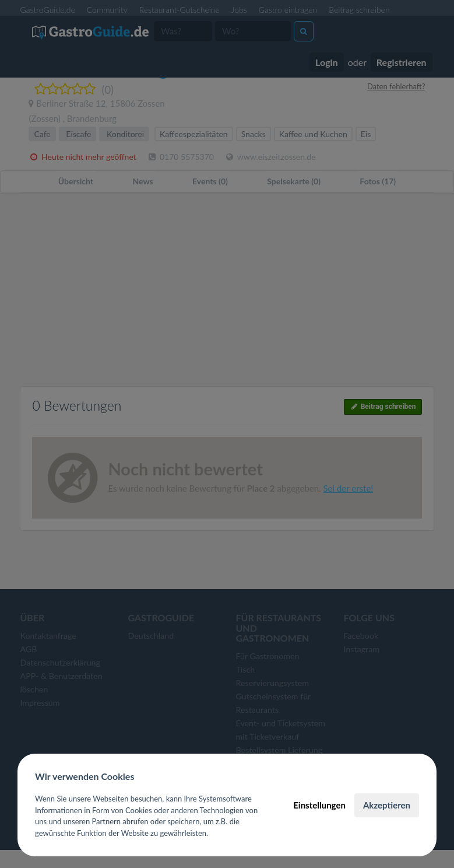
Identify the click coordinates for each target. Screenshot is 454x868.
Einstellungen (319, 805)
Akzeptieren (387, 805)
